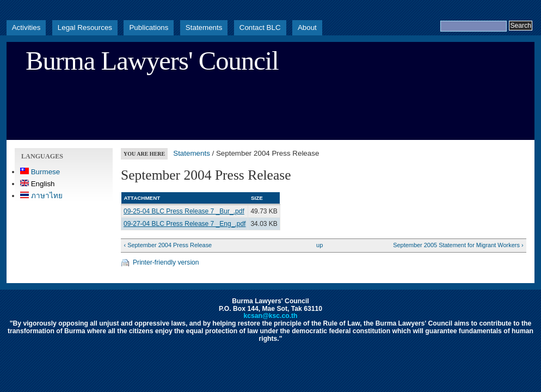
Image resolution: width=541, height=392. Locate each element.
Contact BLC (260, 27)
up (319, 245)
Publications (149, 27)
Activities (26, 27)
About (307, 27)
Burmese (40, 172)
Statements (204, 27)
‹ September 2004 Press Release (168, 245)
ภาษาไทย (41, 196)
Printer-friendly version (166, 262)
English (38, 184)
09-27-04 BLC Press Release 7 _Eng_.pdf (185, 224)
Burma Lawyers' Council (152, 61)
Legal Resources (85, 27)
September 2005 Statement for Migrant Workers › (458, 245)
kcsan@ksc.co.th (270, 316)
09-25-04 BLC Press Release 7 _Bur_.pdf (184, 211)
